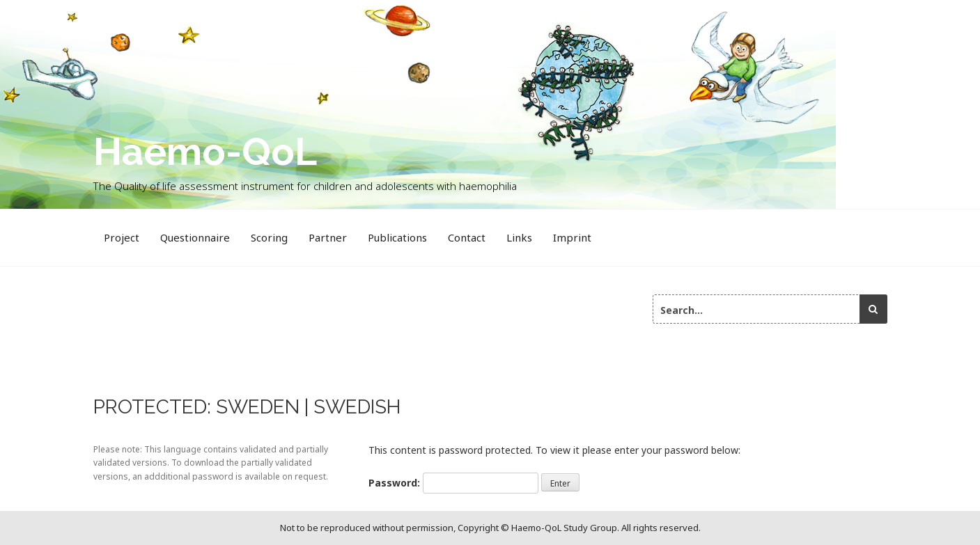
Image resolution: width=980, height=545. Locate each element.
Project (122, 237)
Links (519, 237)
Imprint (572, 237)
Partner (328, 237)
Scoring (269, 237)
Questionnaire (195, 237)
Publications (397, 237)
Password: (453, 483)
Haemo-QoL (205, 151)
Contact (467, 237)
